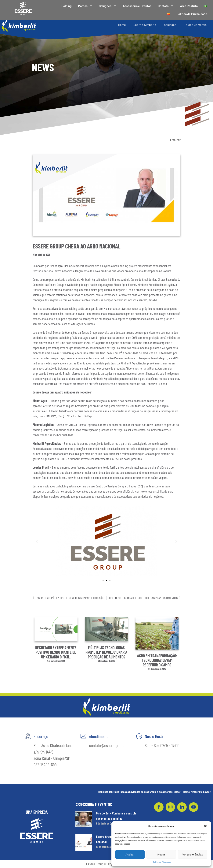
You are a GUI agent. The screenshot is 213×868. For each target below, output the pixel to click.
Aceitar (130, 854)
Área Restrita (189, 6)
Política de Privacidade (162, 862)
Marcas (85, 6)
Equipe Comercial (196, 24)
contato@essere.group (107, 745)
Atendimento (99, 736)
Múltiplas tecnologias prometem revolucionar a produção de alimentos (106, 652)
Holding (67, 6)
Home (122, 24)
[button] (205, 826)
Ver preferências (193, 854)
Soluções (108, 6)
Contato (166, 6)
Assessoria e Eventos (137, 6)
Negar (161, 854)
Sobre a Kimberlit (145, 24)
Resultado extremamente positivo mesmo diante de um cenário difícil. (56, 652)
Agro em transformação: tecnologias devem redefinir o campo (157, 660)
